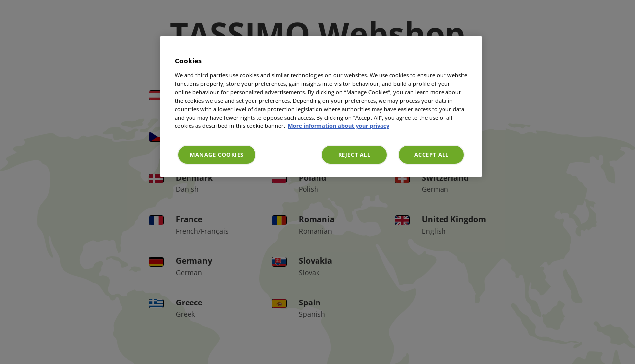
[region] (321, 106)
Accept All (432, 154)
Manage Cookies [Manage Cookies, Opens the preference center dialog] (217, 154)
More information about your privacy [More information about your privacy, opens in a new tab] (339, 126)
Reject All (354, 154)
